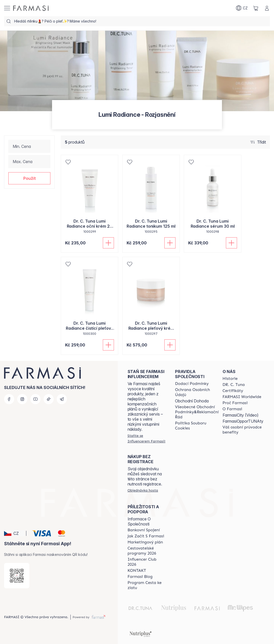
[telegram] (62, 399)
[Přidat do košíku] (108, 243)
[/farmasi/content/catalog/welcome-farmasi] (243, 430)
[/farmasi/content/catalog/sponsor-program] (147, 585)
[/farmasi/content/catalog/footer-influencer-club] (147, 562)
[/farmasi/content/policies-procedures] (197, 392)
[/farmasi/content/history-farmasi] (230, 379)
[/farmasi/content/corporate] (242, 397)
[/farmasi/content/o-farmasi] (232, 409)
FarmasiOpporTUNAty (243, 421)
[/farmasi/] (31, 8)
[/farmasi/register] (147, 438)
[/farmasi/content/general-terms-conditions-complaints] (197, 412)
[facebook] (9, 399)
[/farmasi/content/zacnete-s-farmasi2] (146, 536)
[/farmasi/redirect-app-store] (17, 576)
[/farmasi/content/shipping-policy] (192, 384)
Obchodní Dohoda (192, 401)
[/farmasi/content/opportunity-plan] (145, 542)
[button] (29, 178)
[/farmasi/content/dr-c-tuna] (234, 385)
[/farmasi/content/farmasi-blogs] (140, 577)
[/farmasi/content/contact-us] (137, 571)
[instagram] (22, 399)
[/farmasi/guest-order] (143, 490)
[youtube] (35, 399)
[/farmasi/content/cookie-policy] (197, 426)
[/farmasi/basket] (256, 8)
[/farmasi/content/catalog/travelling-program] (147, 551)
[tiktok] (49, 399)
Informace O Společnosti (139, 521)
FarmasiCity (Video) (241, 415)
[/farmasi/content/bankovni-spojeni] (144, 530)
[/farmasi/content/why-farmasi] (235, 403)
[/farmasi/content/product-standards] (233, 391)
